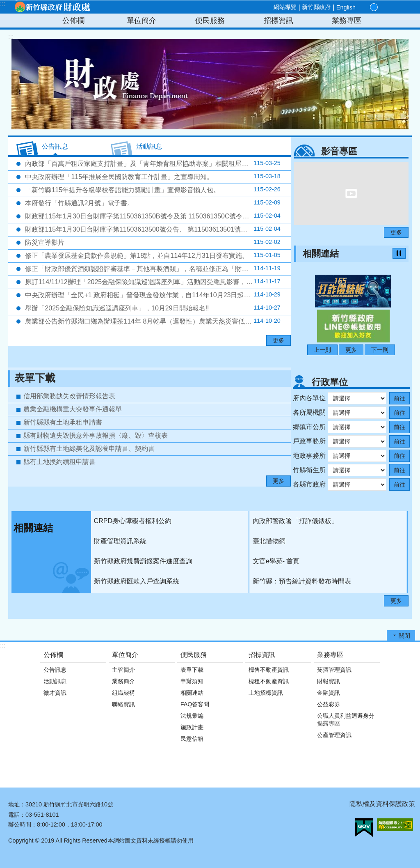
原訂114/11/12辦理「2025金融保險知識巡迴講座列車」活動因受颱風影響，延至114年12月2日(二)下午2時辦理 (157, 282)
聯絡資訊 (123, 704)
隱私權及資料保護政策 (382, 804)
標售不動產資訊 (269, 670)
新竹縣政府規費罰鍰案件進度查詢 (143, 561)
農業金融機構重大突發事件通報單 (73, 409)
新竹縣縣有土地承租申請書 (63, 422)
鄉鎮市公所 (309, 427)
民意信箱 (192, 739)
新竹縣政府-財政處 (52, 7)
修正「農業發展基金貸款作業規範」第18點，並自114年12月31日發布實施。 (152, 255)
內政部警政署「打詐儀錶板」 (295, 521)
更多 (278, 340)
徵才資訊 (55, 693)
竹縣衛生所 (309, 470)
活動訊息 (55, 681)
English (346, 7)
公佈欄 (73, 21)
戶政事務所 (309, 441)
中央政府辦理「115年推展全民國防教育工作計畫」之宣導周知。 (152, 177)
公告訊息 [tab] (55, 146)
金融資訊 (329, 693)
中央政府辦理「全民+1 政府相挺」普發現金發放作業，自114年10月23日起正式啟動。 (152, 295)
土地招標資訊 (266, 693)
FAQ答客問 (195, 704)
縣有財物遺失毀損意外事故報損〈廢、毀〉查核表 (96, 435)
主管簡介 (123, 670)
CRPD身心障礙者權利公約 (133, 521)
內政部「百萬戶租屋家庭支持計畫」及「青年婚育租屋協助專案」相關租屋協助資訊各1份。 (157, 163)
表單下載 (35, 378)
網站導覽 (285, 7)
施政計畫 (192, 727)
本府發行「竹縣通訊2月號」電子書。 (152, 203)
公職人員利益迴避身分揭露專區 (346, 720)
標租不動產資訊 (269, 681)
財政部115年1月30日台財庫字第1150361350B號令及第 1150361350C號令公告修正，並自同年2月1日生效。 (157, 216)
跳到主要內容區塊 (4, 4)
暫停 (399, 253)
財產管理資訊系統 (120, 541)
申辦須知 (192, 681)
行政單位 (330, 382)
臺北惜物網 (269, 541)
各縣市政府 (309, 484)
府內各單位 (309, 398)
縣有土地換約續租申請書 (59, 462)
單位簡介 (142, 21)
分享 (392, 7)
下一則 (380, 350)
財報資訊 (329, 681)
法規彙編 (192, 716)
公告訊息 (55, 670)
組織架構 (123, 693)
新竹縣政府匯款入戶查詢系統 (137, 581)
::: (3, 4)
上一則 (322, 350)
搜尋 (402, 8)
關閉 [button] (404, 636)
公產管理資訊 (334, 735)
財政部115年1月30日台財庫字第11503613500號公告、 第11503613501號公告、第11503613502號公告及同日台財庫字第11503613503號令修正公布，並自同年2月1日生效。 (157, 229)
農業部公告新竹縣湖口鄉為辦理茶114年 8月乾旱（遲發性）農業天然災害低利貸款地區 (152, 321)
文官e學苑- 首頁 (276, 561)
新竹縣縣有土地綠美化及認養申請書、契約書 (89, 449)
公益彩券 (329, 704)
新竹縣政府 (316, 7)
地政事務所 (309, 456)
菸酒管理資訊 (334, 670)
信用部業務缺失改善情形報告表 (69, 396)
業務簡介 (123, 681)
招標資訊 (278, 21)
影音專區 (339, 151)
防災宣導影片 (152, 242)
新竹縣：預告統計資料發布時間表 (302, 581)
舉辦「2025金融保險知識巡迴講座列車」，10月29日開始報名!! (152, 308)
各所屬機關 (309, 412)
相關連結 (321, 254)
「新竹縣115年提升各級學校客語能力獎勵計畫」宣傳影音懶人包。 (152, 190)
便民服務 (210, 21)
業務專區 (347, 21)
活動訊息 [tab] (149, 146)
